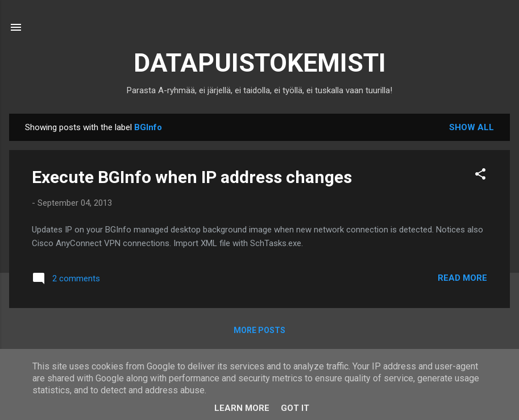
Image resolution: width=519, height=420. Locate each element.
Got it (295, 408)
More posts (259, 330)
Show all (472, 127)
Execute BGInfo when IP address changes (192, 177)
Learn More (242, 408)
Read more (462, 278)
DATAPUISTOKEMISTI (260, 63)
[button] (480, 176)
